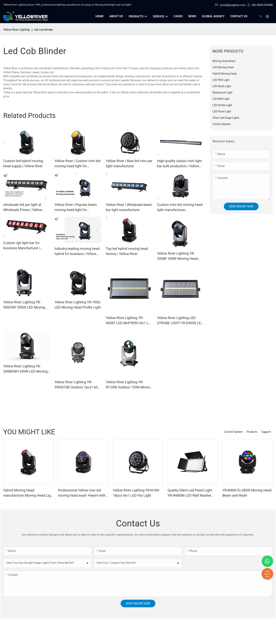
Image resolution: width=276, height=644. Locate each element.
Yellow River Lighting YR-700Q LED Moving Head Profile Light (78, 305)
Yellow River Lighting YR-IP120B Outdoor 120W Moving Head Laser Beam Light (129, 385)
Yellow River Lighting (16, 30)
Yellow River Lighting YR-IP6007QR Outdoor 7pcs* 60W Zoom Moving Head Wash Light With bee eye (78, 385)
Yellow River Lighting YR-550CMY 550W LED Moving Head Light (24, 305)
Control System (233, 432)
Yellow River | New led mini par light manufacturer (129, 163)
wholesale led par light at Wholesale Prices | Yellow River (23, 207)
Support (266, 432)
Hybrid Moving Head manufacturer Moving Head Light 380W (28, 493)
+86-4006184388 (260, 5)
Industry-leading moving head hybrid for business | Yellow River (77, 251)
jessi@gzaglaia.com (230, 5)
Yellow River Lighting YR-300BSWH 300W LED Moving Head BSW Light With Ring (25, 369)
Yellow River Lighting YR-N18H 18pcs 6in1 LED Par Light (136, 493)
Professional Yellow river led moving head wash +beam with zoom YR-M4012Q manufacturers (82, 493)
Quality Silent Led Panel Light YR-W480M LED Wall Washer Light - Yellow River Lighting (190, 493)
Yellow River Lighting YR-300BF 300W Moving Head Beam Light (177, 256)
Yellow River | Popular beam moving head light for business (76, 207)
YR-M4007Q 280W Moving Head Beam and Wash (247, 493)
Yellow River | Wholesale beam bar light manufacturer (129, 207)
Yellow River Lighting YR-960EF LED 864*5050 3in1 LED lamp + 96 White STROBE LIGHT (129, 321)
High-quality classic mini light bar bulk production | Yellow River (179, 164)
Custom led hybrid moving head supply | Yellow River (23, 163)
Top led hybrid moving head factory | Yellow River (127, 251)
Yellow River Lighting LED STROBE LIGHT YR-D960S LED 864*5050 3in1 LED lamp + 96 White (180, 321)
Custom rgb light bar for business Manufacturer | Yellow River (22, 246)
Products (252, 432)
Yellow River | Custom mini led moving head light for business (77, 164)
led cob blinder (44, 30)
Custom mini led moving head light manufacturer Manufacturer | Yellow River (180, 207)
